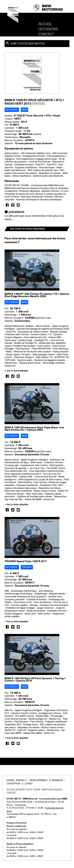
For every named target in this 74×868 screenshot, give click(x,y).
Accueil (45, 24)
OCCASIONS (48, 29)
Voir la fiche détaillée (17, 371)
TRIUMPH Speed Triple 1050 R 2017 (26, 561)
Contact (46, 34)
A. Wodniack (56, 780)
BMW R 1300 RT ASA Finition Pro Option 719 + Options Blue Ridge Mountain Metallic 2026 (37, 295)
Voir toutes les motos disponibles (28, 229)
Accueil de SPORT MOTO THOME (23, 790)
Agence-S (21, 780)
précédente (14, 212)
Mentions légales (52, 790)
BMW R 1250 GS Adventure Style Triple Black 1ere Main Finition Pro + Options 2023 (34, 429)
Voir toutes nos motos (27, 44)
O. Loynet (27, 784)
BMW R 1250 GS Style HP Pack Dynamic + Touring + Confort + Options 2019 (35, 680)
